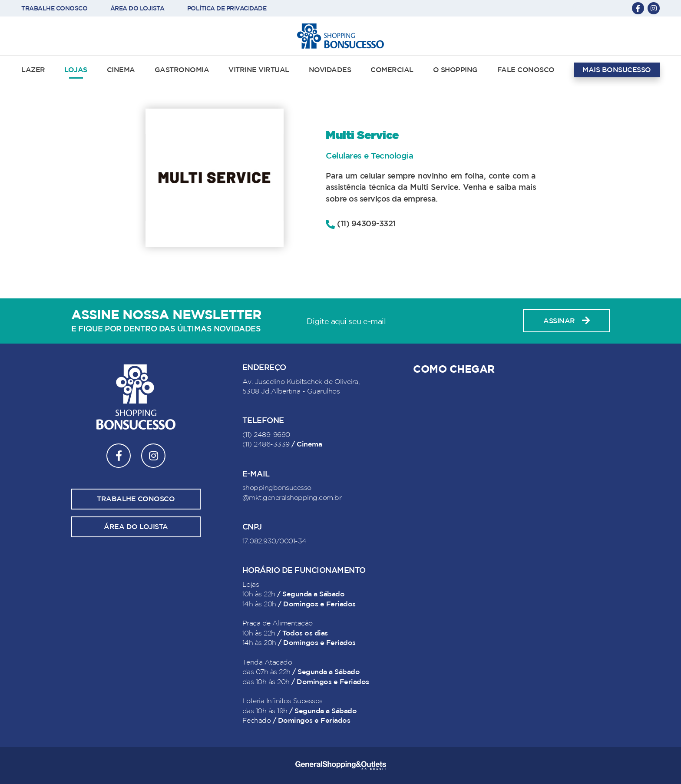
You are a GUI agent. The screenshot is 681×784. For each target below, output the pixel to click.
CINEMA (121, 70)
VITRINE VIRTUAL (259, 70)
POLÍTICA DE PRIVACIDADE (227, 8)
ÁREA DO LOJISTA (137, 8)
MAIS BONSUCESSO (617, 70)
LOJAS (76, 70)
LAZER (33, 70)
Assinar (566, 321)
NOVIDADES (330, 70)
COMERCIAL (392, 70)
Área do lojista (136, 527)
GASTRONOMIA (182, 70)
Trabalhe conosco (136, 499)
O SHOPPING (455, 70)
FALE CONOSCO (526, 70)
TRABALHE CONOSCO (54, 8)
